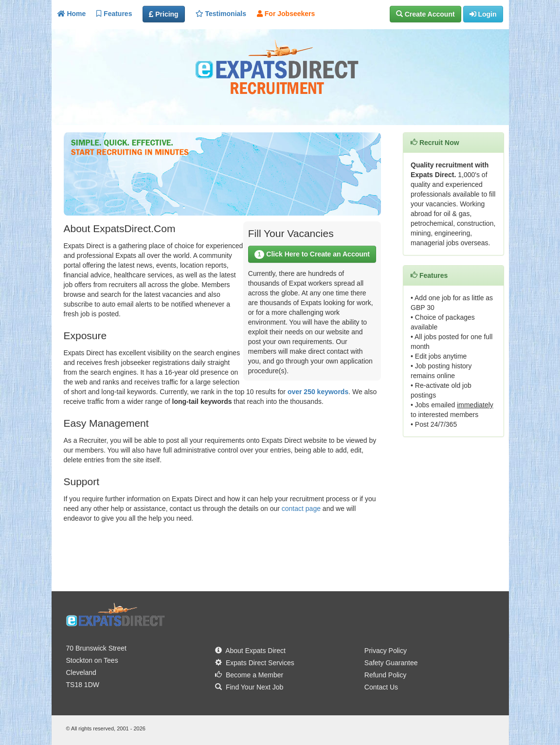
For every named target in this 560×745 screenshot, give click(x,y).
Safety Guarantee (391, 663)
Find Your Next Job (249, 687)
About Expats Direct (250, 651)
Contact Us (381, 687)
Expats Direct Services (255, 663)
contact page (301, 509)
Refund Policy (385, 675)
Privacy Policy (386, 651)
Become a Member (249, 675)
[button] (425, 14)
